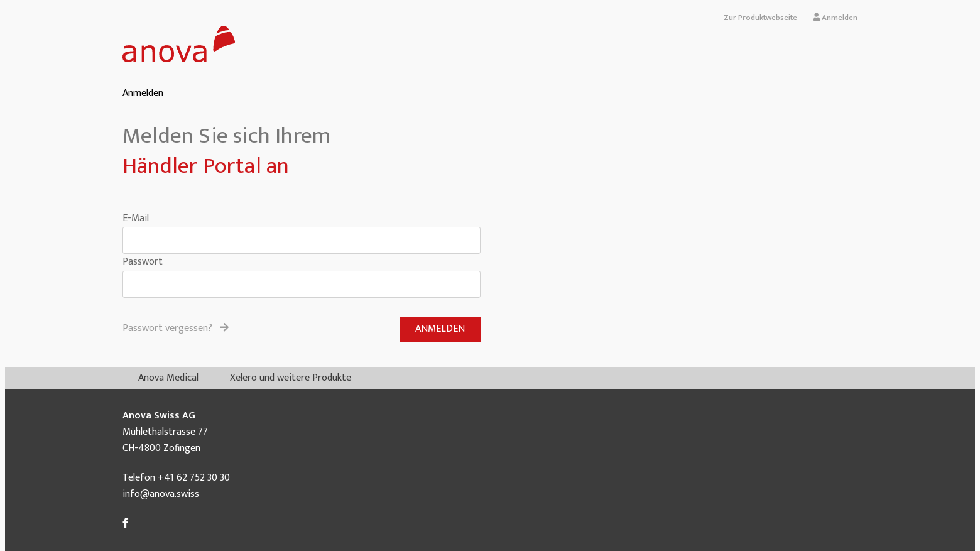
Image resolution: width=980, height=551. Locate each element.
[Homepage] (179, 59)
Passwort (143, 262)
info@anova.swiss (161, 494)
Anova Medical (168, 378)
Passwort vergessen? (176, 329)
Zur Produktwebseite (760, 18)
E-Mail (136, 218)
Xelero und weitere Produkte (291, 378)
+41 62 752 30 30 (194, 478)
